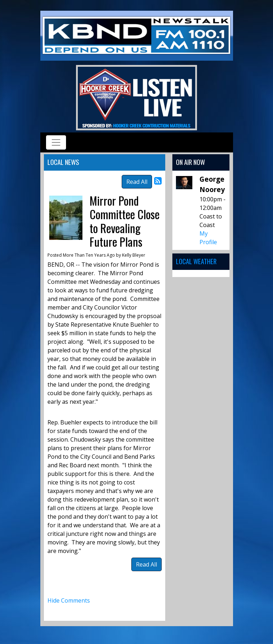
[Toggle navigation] (56, 142)
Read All (137, 182)
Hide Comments (69, 600)
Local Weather (196, 261)
